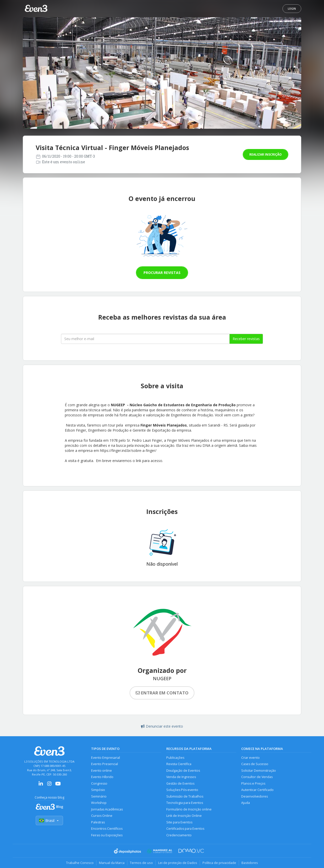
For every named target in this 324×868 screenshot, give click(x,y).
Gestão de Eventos (180, 783)
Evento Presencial (105, 764)
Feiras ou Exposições (107, 835)
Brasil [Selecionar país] (49, 820)
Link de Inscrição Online (184, 816)
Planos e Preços (253, 783)
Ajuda (246, 803)
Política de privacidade (219, 863)
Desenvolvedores (255, 796)
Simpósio (98, 790)
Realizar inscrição (266, 154)
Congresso (99, 783)
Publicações (175, 758)
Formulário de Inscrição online (189, 809)
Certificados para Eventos (185, 829)
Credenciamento (179, 835)
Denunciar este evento (162, 726)
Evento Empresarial (106, 758)
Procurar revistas (162, 273)
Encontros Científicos (107, 829)
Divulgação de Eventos (183, 771)
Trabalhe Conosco (80, 863)
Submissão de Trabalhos (185, 796)
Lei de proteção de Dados (178, 863)
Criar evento (250, 758)
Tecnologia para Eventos (185, 803)
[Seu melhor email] (145, 339)
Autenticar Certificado (257, 790)
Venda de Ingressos (181, 777)
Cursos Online (102, 816)
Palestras (98, 822)
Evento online (102, 771)
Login (292, 9)
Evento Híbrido (102, 777)
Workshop (99, 803)
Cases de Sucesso (255, 764)
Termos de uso (141, 863)
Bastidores (250, 863)
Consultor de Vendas (257, 777)
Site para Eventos (179, 822)
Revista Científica (179, 764)
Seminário (99, 796)
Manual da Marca (112, 863)
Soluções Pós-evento (182, 790)
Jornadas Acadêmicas (107, 809)
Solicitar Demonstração (259, 771)
